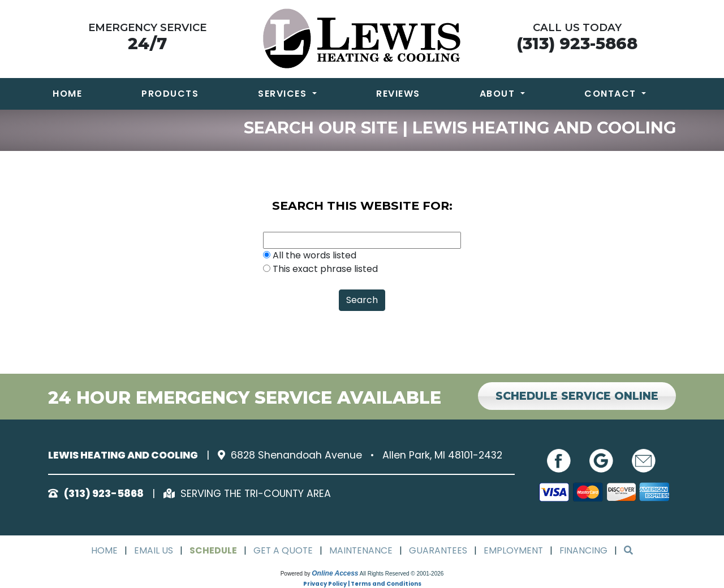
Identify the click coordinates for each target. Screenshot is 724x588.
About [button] (499, 94)
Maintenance (361, 550)
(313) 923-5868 (577, 43)
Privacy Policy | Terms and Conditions (362, 584)
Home (67, 94)
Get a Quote (283, 550)
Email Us (152, 550)
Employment (515, 550)
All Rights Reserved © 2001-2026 (402, 574)
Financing (585, 550)
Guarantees (439, 550)
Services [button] (284, 94)
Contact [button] (612, 94)
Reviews (398, 94)
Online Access (335, 573)
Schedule (212, 550)
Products (170, 94)
